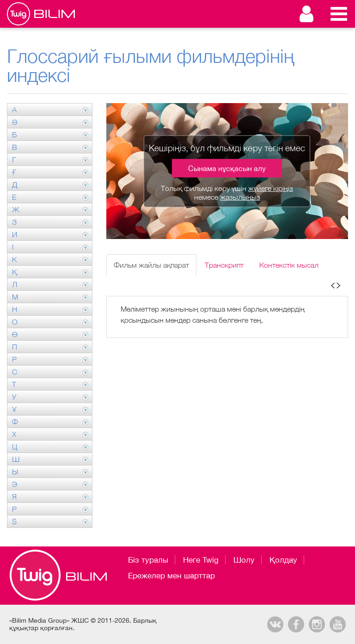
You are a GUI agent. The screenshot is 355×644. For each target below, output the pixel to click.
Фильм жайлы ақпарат (151, 265)
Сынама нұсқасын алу (227, 168)
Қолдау (283, 560)
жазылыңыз (240, 197)
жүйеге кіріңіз (271, 188)
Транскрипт (224, 265)
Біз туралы (148, 560)
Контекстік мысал (289, 265)
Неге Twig (201, 560)
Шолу (244, 560)
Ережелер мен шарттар (171, 576)
